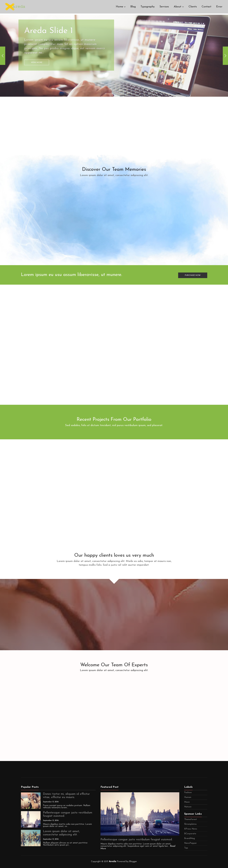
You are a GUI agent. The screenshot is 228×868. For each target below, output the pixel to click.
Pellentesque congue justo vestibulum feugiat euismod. (136, 840)
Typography (148, 7)
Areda (113, 862)
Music (187, 802)
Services (164, 7)
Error (219, 7)
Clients (193, 7)
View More (37, 51)
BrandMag (190, 838)
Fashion (188, 793)
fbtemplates (190, 824)
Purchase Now (193, 274)
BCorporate (190, 834)
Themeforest (191, 819)
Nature (188, 807)
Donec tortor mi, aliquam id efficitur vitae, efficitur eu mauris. (66, 796)
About (177, 7)
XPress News (191, 829)
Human (188, 797)
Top (186, 848)
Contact (207, 7)
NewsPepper (190, 843)
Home (119, 7)
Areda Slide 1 (49, 20)
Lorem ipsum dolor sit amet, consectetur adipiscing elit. (61, 833)
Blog (133, 7)
